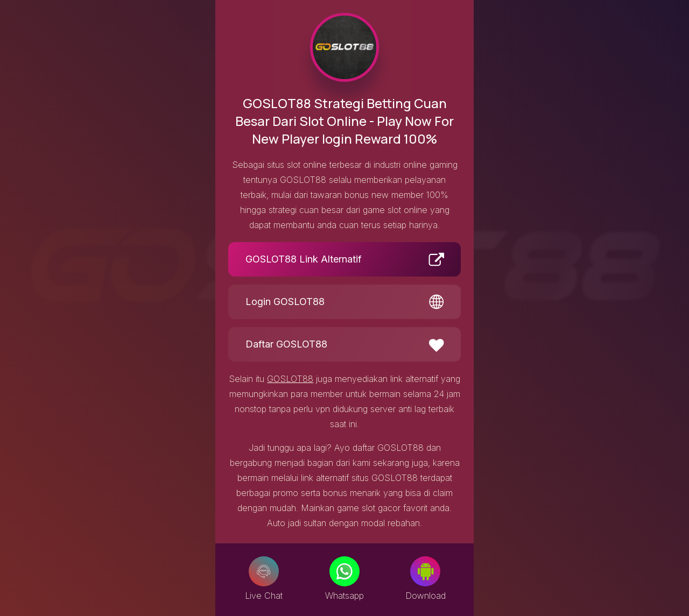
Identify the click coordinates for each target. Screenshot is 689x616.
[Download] (425, 571)
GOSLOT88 (290, 379)
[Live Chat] (264, 571)
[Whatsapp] (344, 571)
